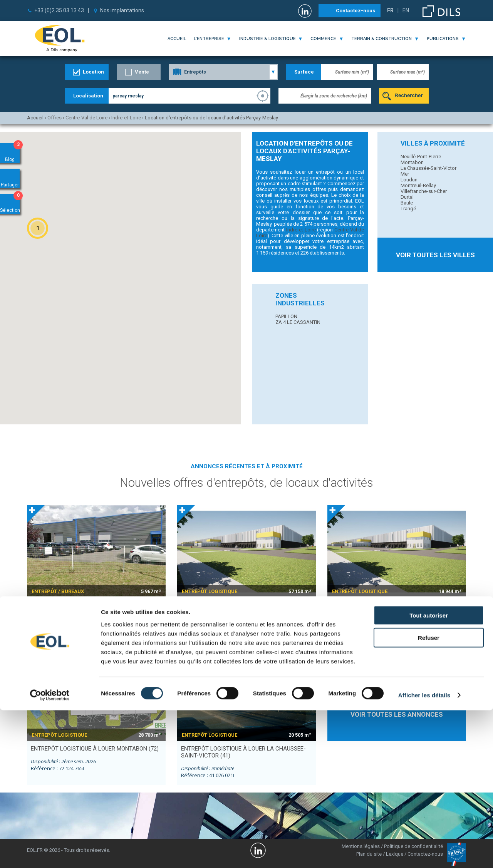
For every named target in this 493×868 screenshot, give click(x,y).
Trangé (408, 209)
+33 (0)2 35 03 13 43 (59, 10)
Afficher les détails (424, 853)
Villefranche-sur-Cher (424, 191)
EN (406, 10)
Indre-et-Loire (301, 230)
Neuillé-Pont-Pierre (421, 157)
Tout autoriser (429, 773)
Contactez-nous (355, 11)
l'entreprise (209, 39)
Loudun (409, 180)
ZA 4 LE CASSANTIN (298, 322)
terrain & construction (381, 39)
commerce (323, 39)
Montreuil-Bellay (418, 185)
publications (443, 39)
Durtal (407, 197)
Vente (142, 72)
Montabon (412, 162)
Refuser (429, 795)
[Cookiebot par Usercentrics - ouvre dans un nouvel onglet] (50, 853)
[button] (38, 228)
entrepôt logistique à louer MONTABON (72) (95, 749)
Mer (405, 174)
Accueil (177, 39)
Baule (407, 203)
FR (390, 10)
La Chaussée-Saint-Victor (428, 168)
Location (93, 72)
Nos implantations (122, 10)
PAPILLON (286, 316)
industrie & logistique (267, 39)
